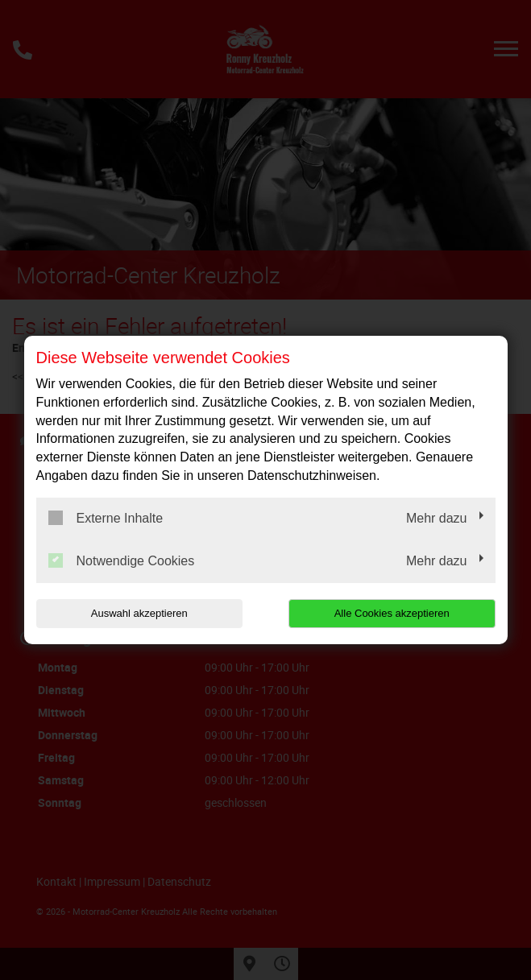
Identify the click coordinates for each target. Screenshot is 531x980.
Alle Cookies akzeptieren (392, 613)
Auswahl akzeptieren (139, 613)
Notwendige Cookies (122, 560)
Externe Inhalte (106, 518)
